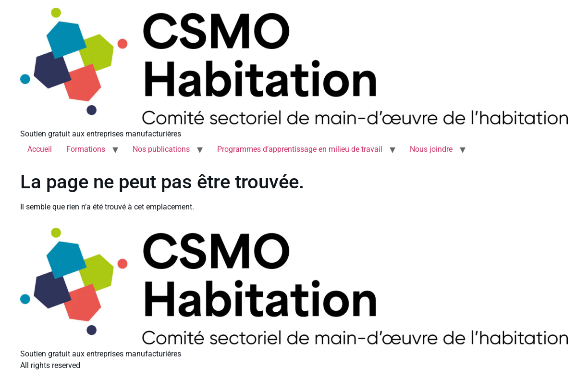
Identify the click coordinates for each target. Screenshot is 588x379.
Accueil (40, 149)
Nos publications (161, 149)
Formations (86, 149)
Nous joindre (431, 149)
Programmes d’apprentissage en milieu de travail (300, 149)
